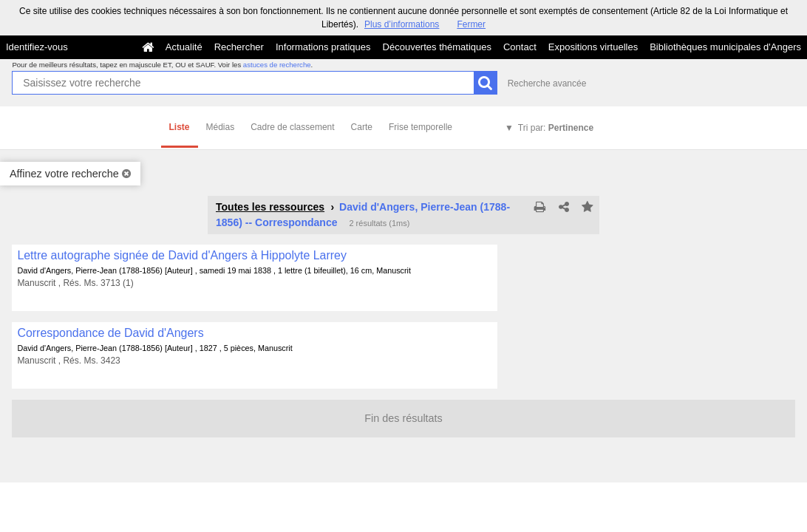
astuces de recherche (277, 65)
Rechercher (239, 47)
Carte (362, 127)
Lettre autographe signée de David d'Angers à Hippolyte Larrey (182, 255)
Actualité (184, 47)
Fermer (471, 24)
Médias (221, 127)
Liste (180, 127)
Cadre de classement (292, 127)
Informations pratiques (323, 47)
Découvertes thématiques (437, 47)
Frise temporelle (420, 127)
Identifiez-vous (37, 47)
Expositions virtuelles (593, 47)
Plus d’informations (402, 24)
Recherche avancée (547, 83)
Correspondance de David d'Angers (110, 333)
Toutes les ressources (270, 207)
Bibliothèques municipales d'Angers (725, 47)
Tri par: (556, 128)
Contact (520, 47)
